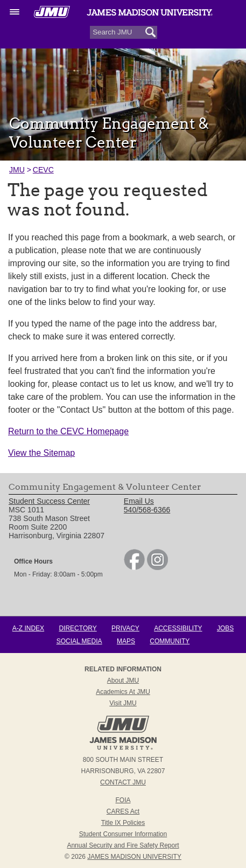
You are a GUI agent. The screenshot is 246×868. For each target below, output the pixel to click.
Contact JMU (123, 782)
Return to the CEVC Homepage (68, 431)
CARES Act (123, 811)
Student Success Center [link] (49, 501)
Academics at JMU (123, 692)
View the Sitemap (41, 453)
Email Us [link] (139, 501)
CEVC (43, 170)
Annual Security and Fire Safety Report (123, 845)
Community (170, 641)
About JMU (123, 680)
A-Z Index (28, 628)
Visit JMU (123, 703)
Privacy (125, 628)
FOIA (123, 800)
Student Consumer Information (123, 834)
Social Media (79, 641)
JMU (17, 170)
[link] (134, 567)
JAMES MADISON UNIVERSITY (134, 857)
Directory (78, 628)
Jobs (225, 628)
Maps (126, 641)
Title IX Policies (123, 823)
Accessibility (178, 628)
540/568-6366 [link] (147, 510)
